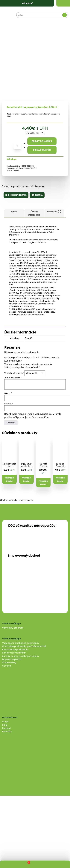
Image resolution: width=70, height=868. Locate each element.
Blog (5, 725)
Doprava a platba (12, 659)
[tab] (14, 213)
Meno (8, 393)
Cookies (6, 666)
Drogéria (34, 168)
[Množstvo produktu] (17, 146)
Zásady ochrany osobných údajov (21, 656)
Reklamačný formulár (14, 653)
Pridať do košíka (42, 141)
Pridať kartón (42, 150)
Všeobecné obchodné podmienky (21, 643)
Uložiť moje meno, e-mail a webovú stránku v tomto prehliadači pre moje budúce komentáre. (33, 416)
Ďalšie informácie (34, 213)
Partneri (6, 728)
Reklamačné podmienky (15, 650)
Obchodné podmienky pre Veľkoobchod (24, 646)
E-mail (9, 404)
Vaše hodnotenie (14, 373)
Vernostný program (13, 628)
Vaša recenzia (13, 378)
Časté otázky (9, 663)
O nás (5, 722)
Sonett (16, 170)
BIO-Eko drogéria (22, 168)
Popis (14, 212)
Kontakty (7, 731)
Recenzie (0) (54, 212)
